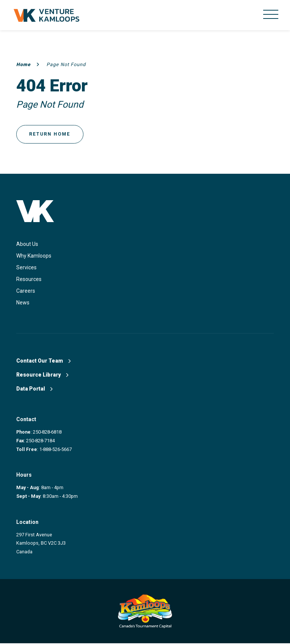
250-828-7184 (40, 441)
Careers (26, 292)
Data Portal (34, 389)
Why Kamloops (34, 256)
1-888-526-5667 (56, 450)
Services (26, 268)
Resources (29, 280)
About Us (27, 245)
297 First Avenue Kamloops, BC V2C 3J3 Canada (41, 544)
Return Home (51, 134)
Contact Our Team (43, 361)
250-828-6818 (47, 433)
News (23, 303)
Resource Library (42, 375)
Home (28, 64)
